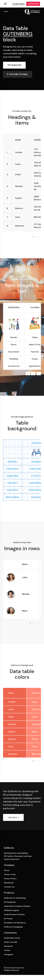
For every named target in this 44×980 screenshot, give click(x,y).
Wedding (14, 359)
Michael (26, 594)
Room (14, 345)
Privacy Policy (10, 879)
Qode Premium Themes (14, 914)
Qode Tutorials (11, 942)
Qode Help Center (12, 938)
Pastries (35, 352)
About (7, 870)
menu (6, 12)
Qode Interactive (17, 968)
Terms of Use (10, 874)
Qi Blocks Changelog (13, 927)
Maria (25, 611)
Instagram (9, 954)
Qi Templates (10, 902)
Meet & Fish (35, 345)
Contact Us (9, 887)
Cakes (35, 337)
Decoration (14, 352)
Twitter (7, 950)
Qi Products (5, 4)
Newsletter (9, 883)
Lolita (25, 577)
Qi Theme (8, 919)
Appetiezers (35, 366)
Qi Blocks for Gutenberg (15, 898)
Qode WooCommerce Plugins (17, 906)
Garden (14, 337)
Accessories (14, 366)
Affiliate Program (11, 910)
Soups (35, 359)
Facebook (8, 946)
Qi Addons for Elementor (15, 923)
